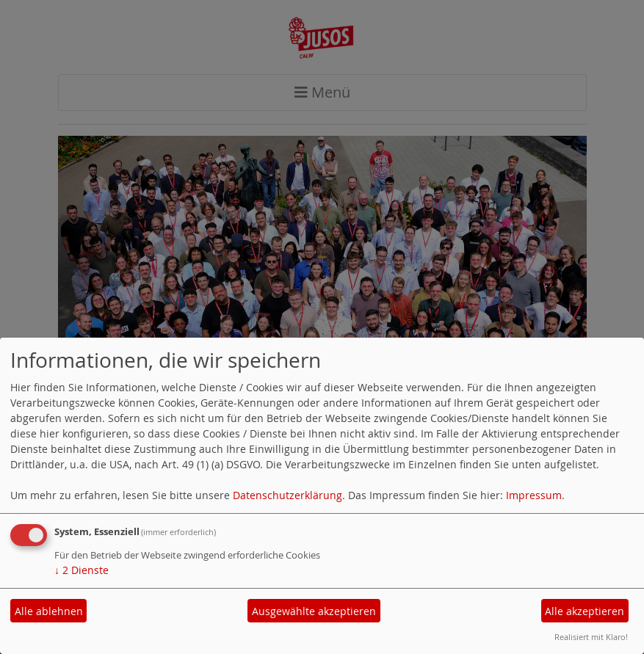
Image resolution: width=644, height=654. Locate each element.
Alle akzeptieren (585, 611)
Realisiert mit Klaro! (591, 637)
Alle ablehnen (49, 611)
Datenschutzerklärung (287, 495)
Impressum (534, 495)
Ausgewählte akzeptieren (314, 611)
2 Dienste (82, 570)
